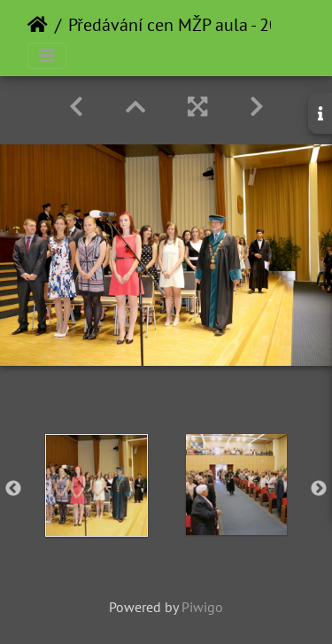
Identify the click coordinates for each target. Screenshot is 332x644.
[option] (97, 485)
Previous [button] (13, 489)
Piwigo (202, 607)
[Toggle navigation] (47, 56)
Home (38, 25)
